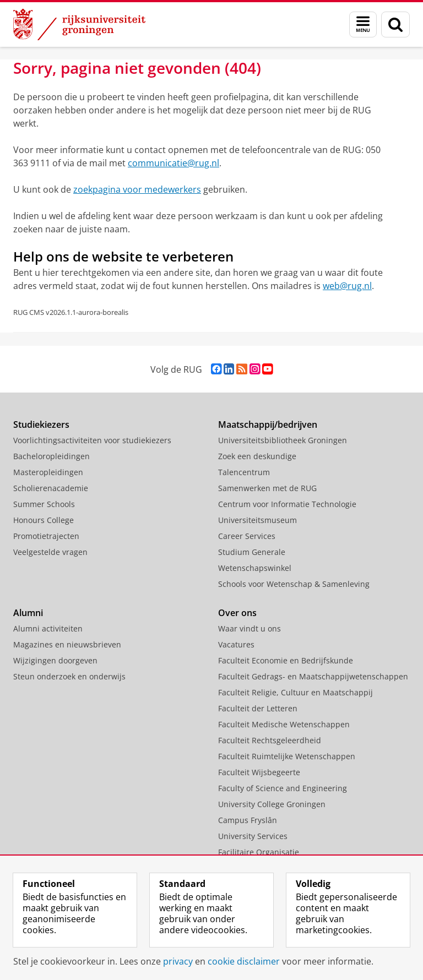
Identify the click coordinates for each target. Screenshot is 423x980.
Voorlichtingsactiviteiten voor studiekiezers (92, 440)
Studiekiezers (41, 424)
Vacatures (236, 644)
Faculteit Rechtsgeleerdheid (270, 740)
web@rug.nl (347, 286)
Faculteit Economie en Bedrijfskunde (286, 660)
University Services (253, 836)
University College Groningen (272, 804)
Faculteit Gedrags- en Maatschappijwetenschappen (313, 676)
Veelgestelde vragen (50, 552)
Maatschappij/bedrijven (268, 424)
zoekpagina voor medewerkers (137, 189)
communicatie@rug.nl (173, 163)
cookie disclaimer (244, 961)
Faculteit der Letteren (258, 708)
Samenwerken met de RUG (267, 488)
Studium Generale (252, 552)
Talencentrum (244, 472)
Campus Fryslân (248, 820)
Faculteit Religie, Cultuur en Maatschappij (295, 692)
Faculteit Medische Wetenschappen (284, 724)
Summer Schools (44, 504)
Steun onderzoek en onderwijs (69, 676)
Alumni (28, 613)
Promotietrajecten (46, 536)
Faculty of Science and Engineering (283, 788)
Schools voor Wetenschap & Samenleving (294, 584)
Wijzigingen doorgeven (55, 660)
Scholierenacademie (51, 488)
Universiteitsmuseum (257, 520)
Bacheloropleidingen (51, 456)
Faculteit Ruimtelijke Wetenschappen (287, 756)
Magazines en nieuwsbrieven (67, 644)
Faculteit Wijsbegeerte (259, 772)
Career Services (247, 536)
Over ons (237, 613)
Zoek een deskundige (257, 456)
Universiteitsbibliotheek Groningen (283, 440)
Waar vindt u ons (250, 628)
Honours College (44, 520)
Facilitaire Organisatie (259, 852)
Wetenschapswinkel (255, 568)
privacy (178, 961)
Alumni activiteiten (48, 628)
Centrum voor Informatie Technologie (287, 504)
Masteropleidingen (48, 472)
